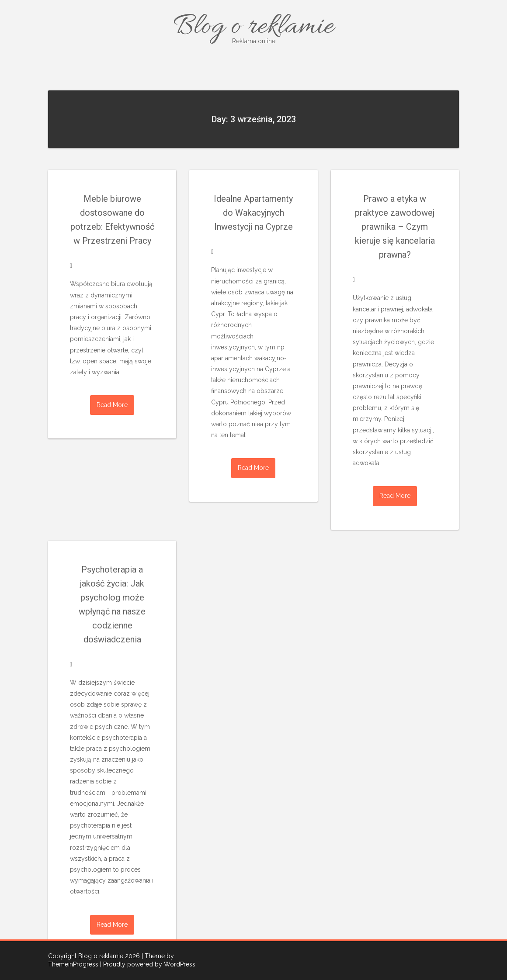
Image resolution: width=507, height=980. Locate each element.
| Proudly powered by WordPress (148, 964)
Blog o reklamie (253, 27)
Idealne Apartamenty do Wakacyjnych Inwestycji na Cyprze (253, 213)
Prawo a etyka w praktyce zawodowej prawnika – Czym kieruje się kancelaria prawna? (395, 227)
